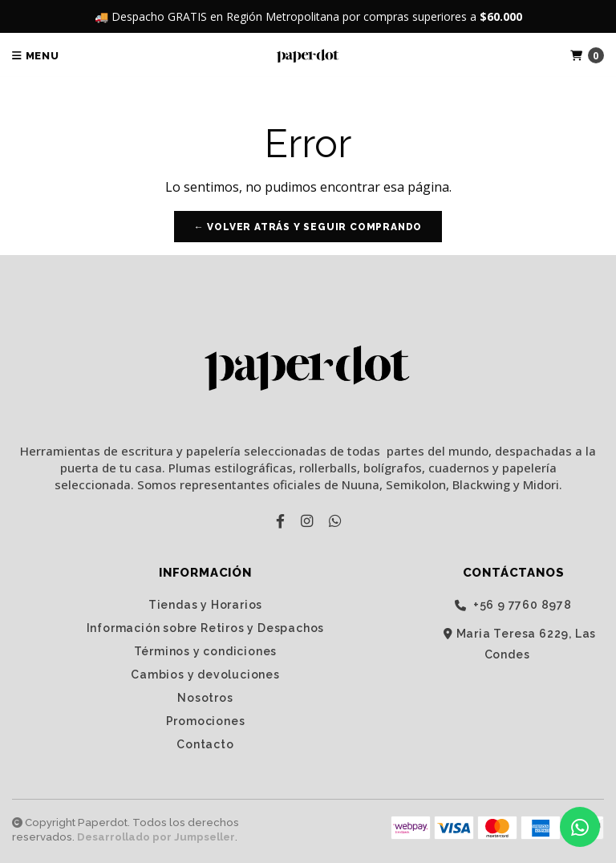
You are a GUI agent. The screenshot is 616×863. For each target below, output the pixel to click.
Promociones (206, 721)
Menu (36, 56)
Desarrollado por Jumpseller (156, 837)
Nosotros (205, 698)
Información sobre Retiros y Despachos (206, 628)
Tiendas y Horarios (205, 605)
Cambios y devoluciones (205, 675)
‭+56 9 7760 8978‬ (513, 605)
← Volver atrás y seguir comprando (308, 227)
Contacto (205, 744)
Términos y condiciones (206, 651)
